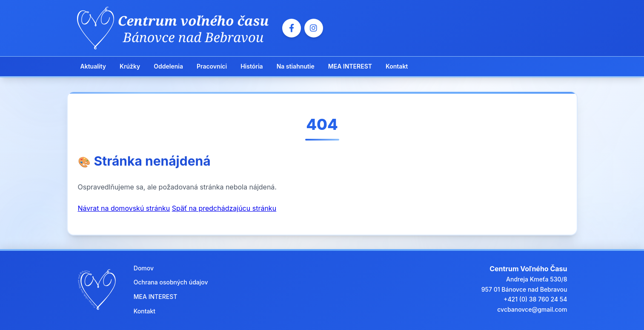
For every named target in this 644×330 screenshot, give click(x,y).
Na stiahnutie (296, 66)
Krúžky (130, 66)
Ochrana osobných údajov (171, 282)
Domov (144, 268)
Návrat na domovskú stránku (124, 208)
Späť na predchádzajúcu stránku (224, 208)
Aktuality (93, 66)
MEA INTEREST (350, 66)
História (252, 66)
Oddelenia (168, 66)
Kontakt (397, 66)
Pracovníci (212, 66)
